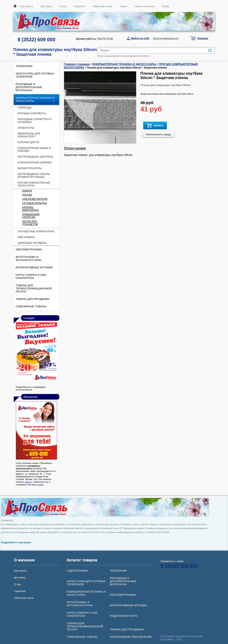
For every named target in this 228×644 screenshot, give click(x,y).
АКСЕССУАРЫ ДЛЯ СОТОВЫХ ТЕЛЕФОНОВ (35, 75)
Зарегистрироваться (165, 38)
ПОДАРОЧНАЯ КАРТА (124, 616)
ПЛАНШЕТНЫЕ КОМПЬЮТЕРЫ (36, 231)
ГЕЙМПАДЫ (25, 108)
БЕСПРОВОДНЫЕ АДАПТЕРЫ (36, 157)
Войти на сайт (140, 38)
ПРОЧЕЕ (27, 195)
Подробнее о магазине (16, 542)
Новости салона (144, 6)
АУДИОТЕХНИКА (77, 571)
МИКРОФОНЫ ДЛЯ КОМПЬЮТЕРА (29, 135)
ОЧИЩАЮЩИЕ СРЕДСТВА (31, 216)
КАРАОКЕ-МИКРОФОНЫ (30, 209)
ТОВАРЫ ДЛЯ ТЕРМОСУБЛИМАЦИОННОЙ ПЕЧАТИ (34, 288)
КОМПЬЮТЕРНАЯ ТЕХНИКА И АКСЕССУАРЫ (35, 99)
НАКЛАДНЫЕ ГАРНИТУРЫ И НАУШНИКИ (34, 121)
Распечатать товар (158, 134)
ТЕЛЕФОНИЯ (24, 66)
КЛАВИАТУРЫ (26, 128)
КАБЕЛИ (27, 191)
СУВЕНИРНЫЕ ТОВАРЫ (31, 306)
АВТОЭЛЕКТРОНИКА (29, 249)
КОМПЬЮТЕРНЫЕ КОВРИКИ (35, 163)
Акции (123, 6)
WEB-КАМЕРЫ (26, 237)
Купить (155, 126)
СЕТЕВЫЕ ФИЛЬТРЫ (35, 203)
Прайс (166, 6)
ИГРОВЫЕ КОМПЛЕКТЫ (32, 113)
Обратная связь (103, 6)
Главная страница (77, 64)
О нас (63, 6)
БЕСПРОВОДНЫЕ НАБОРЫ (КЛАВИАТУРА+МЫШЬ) (34, 176)
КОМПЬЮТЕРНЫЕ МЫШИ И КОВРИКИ (34, 150)
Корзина (203, 38)
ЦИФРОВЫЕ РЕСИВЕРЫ (32, 243)
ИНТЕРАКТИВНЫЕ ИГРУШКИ (34, 267)
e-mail (40, 484)
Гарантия (80, 6)
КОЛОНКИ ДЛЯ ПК (29, 142)
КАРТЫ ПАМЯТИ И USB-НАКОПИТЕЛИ (31, 276)
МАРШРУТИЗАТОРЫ (30, 168)
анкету (29, 482)
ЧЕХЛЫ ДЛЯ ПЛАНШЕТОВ (30, 223)
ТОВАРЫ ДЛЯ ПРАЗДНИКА (33, 299)
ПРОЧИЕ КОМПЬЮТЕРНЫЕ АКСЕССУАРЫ (34, 184)
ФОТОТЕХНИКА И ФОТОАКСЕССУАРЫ (29, 258)
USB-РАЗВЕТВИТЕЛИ (35, 199)
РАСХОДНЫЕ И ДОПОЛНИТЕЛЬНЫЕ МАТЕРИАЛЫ (29, 87)
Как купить (27, 6)
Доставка (46, 6)
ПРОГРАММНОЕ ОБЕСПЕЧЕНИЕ (131, 637)
